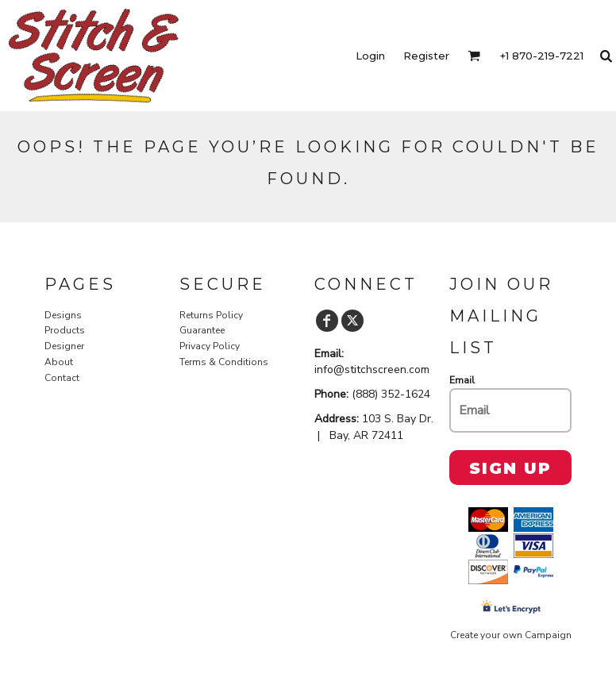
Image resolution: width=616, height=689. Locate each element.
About (59, 362)
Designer (64, 346)
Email (462, 380)
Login (370, 56)
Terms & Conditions (224, 362)
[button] (474, 56)
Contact (62, 378)
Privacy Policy (210, 346)
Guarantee (202, 330)
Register (426, 56)
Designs (63, 315)
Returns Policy (211, 315)
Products (65, 330)
